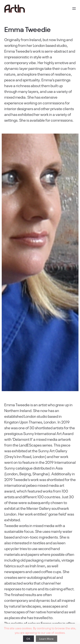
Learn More (47, 639)
